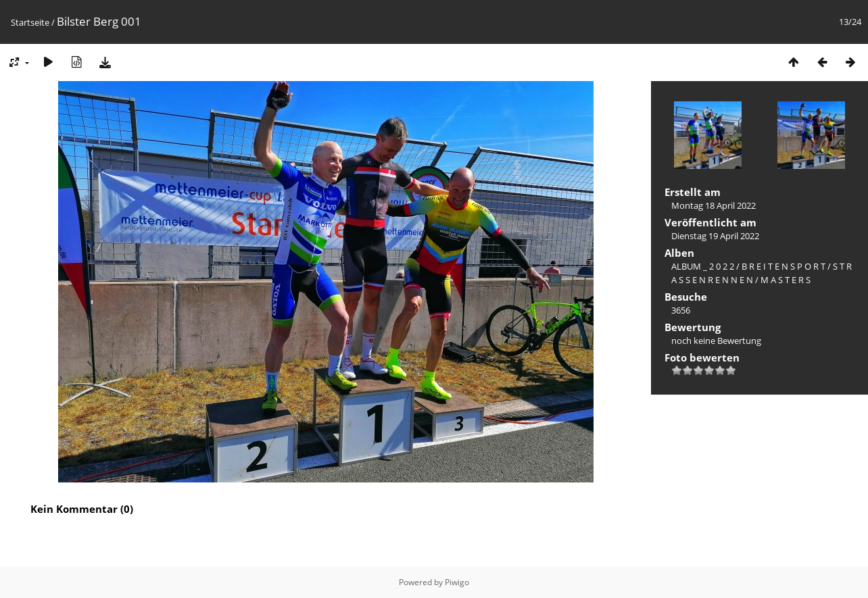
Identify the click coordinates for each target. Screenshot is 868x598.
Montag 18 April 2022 (714, 205)
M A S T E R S (786, 280)
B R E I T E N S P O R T (783, 266)
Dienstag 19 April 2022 (715, 236)
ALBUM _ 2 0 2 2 (703, 266)
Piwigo (457, 582)
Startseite (30, 22)
